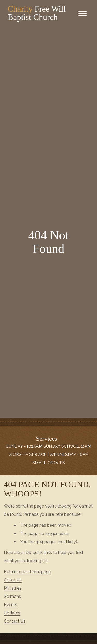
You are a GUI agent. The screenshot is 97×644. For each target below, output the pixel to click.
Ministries (13, 588)
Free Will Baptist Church (37, 13)
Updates (12, 613)
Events (10, 605)
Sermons (12, 596)
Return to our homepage (27, 572)
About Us (13, 580)
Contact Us (15, 621)
